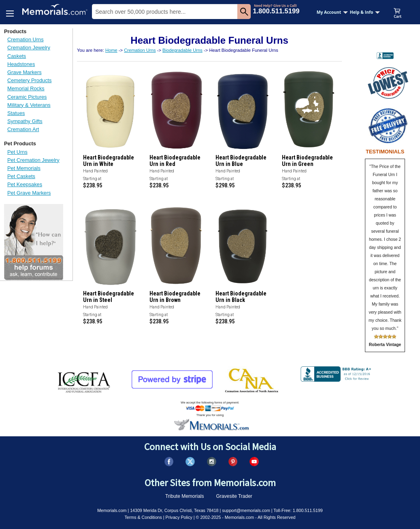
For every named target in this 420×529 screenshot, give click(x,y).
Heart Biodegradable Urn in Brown (175, 297)
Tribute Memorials (185, 496)
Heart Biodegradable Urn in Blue (241, 161)
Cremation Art (23, 129)
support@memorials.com (246, 510)
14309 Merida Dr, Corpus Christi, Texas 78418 (174, 510)
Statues (16, 113)
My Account (333, 12)
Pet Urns (17, 152)
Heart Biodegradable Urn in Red (175, 161)
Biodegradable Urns (182, 50)
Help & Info (365, 12)
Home (111, 50)
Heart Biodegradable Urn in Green (307, 161)
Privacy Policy (179, 517)
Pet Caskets (21, 176)
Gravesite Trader (234, 496)
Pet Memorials (24, 168)
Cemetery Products (30, 80)
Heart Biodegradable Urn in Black (241, 297)
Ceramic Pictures (27, 97)
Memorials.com (112, 510)
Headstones (21, 64)
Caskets (17, 56)
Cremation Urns (26, 39)
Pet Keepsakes (25, 184)
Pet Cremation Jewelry (33, 160)
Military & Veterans (29, 105)
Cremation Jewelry (29, 48)
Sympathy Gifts (25, 121)
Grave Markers (25, 72)
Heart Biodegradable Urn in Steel (109, 297)
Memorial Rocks (26, 88)
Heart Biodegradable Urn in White (109, 161)
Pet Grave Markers (29, 193)
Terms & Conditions (143, 517)
